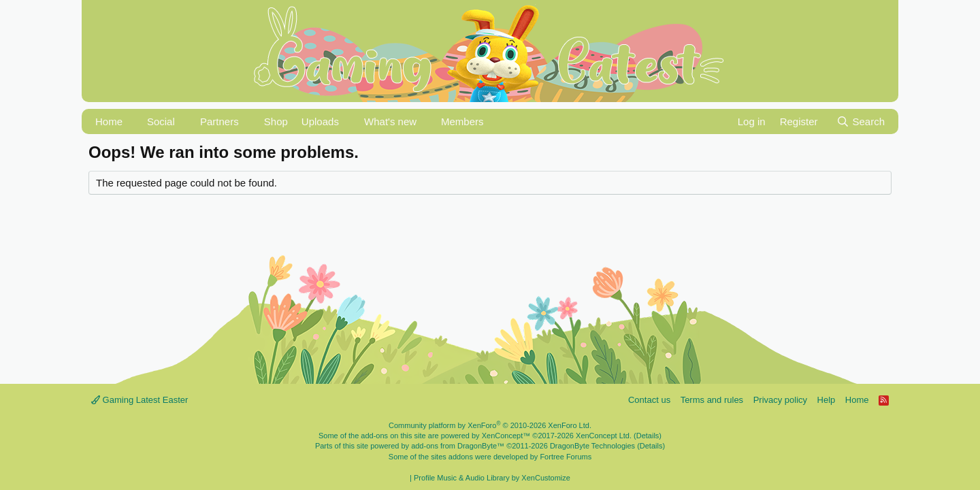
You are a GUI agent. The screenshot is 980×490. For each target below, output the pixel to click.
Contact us (649, 400)
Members (462, 121)
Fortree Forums (566, 457)
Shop (276, 121)
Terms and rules (712, 400)
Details (648, 436)
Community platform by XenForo (490, 425)
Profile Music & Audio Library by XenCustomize (492, 478)
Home (109, 121)
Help (827, 400)
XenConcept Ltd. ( (606, 436)
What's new (390, 121)
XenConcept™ (506, 436)
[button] (132, 121)
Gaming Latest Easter (140, 400)
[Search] (861, 121)
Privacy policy (780, 400)
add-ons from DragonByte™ (458, 446)
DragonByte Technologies (592, 446)
